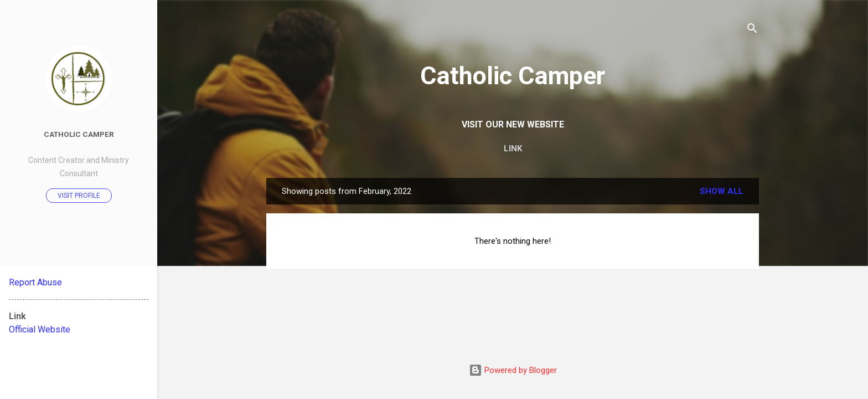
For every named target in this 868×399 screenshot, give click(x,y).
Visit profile (79, 196)
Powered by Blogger (513, 370)
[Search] (752, 30)
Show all (722, 191)
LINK (513, 149)
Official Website (40, 329)
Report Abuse (35, 282)
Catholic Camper (513, 76)
